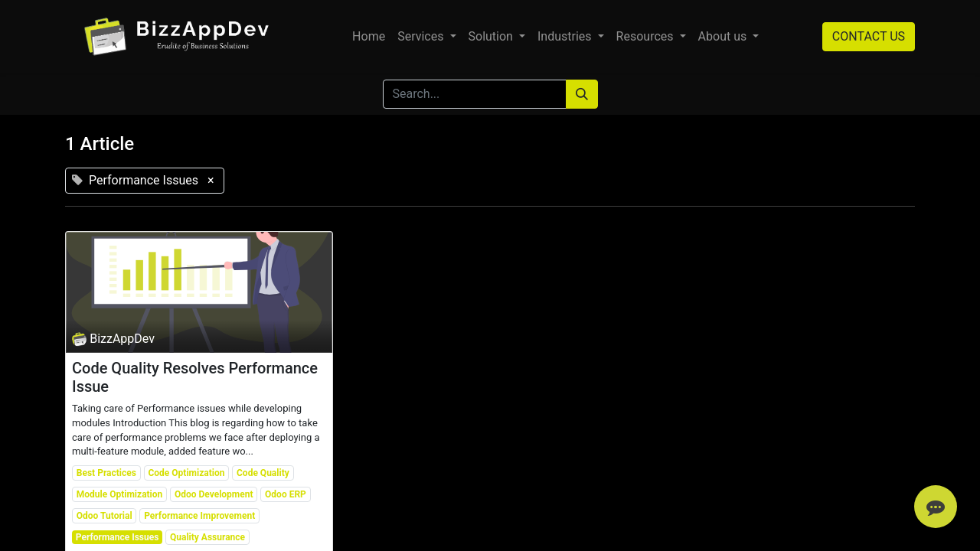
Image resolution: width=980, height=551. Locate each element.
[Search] (582, 94)
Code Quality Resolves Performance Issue (195, 377)
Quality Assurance (207, 537)
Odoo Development (214, 494)
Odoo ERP (286, 494)
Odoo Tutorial (105, 516)
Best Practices (106, 473)
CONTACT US (869, 36)
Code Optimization (186, 473)
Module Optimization (120, 494)
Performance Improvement (199, 516)
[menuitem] (369, 37)
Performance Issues (118, 537)
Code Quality (263, 473)
